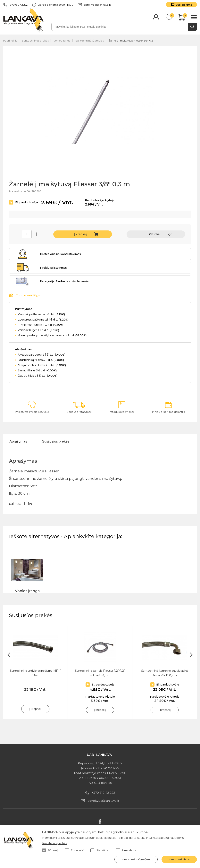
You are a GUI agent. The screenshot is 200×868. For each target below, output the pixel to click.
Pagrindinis (10, 41)
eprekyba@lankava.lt (94, 5)
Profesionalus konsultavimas (60, 254)
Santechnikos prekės (35, 41)
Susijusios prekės (56, 441)
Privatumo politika (55, 843)
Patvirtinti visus (179, 859)
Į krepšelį (81, 234)
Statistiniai (100, 850)
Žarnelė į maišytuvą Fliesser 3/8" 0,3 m (132, 41)
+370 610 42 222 (15, 5)
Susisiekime (184, 5)
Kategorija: (64, 281)
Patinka (154, 234)
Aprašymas (18, 441)
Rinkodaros (126, 850)
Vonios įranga (62, 41)
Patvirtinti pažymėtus (136, 859)
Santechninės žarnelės (90, 41)
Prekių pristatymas (53, 268)
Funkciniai (74, 850)
